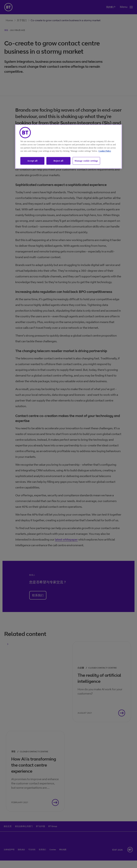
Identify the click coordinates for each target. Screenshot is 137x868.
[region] (68, 147)
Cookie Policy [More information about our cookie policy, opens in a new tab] (105, 151)
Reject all (58, 161)
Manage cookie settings (86, 161)
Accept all (32, 161)
